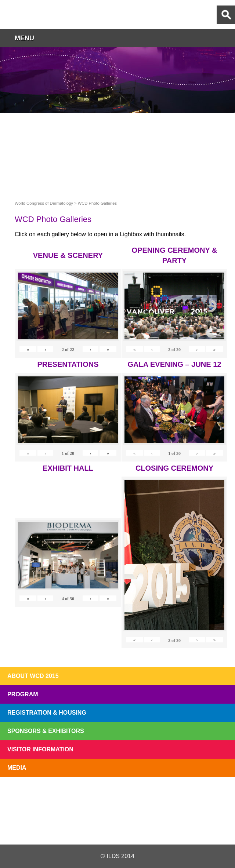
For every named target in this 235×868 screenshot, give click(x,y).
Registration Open (25, 794)
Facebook (117, 827)
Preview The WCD (164, 794)
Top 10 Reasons (71, 794)
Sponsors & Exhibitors (46, 731)
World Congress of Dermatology (44, 14)
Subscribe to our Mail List (210, 794)
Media (17, 768)
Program (23, 694)
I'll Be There (117, 794)
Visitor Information (40, 749)
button (226, 38)
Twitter (78, 827)
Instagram (156, 827)
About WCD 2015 (33, 676)
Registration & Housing (47, 713)
